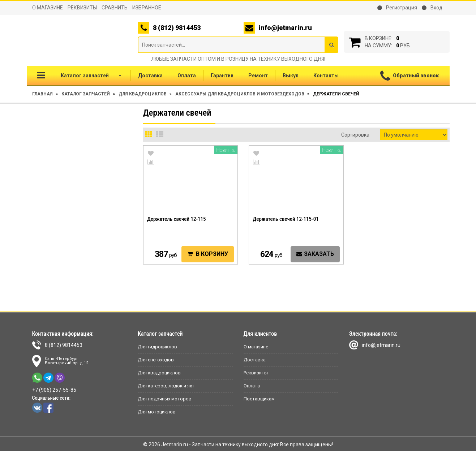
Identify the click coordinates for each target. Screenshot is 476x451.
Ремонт (258, 76)
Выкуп (291, 76)
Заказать (315, 254)
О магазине (48, 8)
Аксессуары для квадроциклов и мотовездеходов (240, 94)
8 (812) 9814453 (57, 345)
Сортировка (355, 135)
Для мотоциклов (157, 412)
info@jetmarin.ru (285, 28)
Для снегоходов (156, 360)
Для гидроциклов (157, 347)
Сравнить (115, 8)
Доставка (150, 76)
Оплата (187, 76)
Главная (42, 94)
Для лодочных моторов (165, 399)
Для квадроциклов (143, 94)
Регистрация (397, 8)
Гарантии (222, 76)
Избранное (147, 8)
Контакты (326, 76)
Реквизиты (82, 8)
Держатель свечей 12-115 (177, 219)
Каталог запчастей (79, 75)
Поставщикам (259, 399)
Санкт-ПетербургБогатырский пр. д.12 (60, 361)
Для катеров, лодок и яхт (166, 386)
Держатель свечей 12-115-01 (286, 219)
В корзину (208, 254)
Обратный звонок (409, 76)
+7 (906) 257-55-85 (54, 390)
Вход (432, 8)
